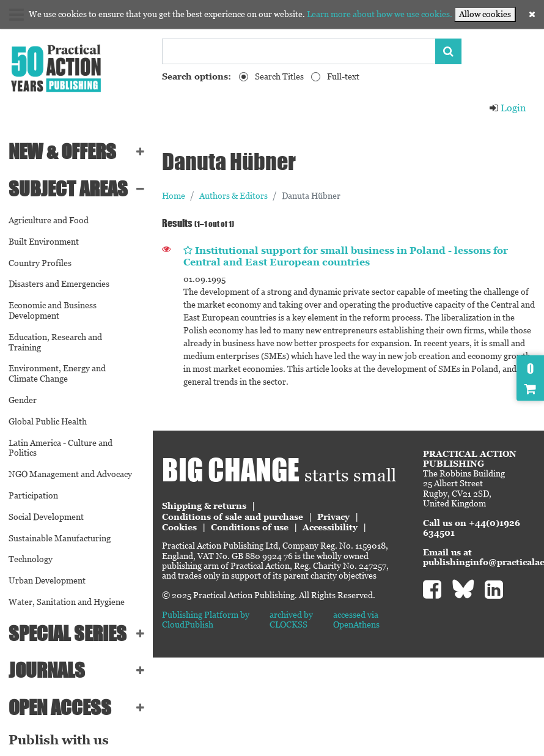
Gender (23, 400)
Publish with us (59, 740)
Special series (68, 633)
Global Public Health (48, 421)
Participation (33, 495)
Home (174, 196)
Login (507, 108)
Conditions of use (250, 527)
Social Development (46, 517)
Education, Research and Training (55, 342)
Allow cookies (485, 14)
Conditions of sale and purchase (233, 517)
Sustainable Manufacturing (60, 538)
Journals (47, 670)
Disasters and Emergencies (59, 284)
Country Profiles (40, 263)
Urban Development (47, 580)
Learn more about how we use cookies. (380, 14)
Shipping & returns (204, 506)
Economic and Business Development (53, 310)
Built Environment (44, 242)
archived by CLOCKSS (291, 620)
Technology (31, 559)
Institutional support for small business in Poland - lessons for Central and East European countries (346, 256)
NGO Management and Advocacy (70, 474)
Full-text (343, 76)
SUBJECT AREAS (68, 189)
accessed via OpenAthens (356, 620)
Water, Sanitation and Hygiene (67, 602)
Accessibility (330, 527)
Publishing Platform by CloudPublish (206, 620)
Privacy (333, 517)
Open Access (60, 707)
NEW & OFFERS (62, 151)
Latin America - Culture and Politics (61, 448)
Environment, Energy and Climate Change (57, 373)
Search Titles (279, 76)
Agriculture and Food (49, 220)
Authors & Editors (233, 196)
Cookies (179, 527)
